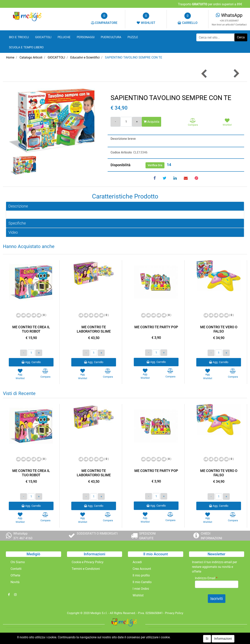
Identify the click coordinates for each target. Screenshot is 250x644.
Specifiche (17, 223)
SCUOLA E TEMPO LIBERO (26, 47)
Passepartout (133, 636)
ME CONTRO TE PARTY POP (156, 327)
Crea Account (142, 569)
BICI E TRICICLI (19, 37)
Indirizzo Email (206, 578)
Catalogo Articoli (31, 57)
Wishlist (138, 595)
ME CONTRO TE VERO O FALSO (219, 329)
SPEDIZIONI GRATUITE (147, 536)
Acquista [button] (151, 122)
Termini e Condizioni (86, 569)
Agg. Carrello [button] (31, 362)
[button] (241, 37)
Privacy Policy (174, 613)
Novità (15, 582)
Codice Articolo (121, 152)
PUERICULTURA (111, 37)
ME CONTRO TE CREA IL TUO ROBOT (31, 329)
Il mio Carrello (142, 582)
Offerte (15, 575)
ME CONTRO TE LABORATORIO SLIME (94, 329)
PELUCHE (64, 37)
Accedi (137, 562)
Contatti (16, 569)
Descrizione (18, 206)
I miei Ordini (141, 589)
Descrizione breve (123, 139)
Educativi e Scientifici (85, 57)
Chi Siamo (18, 562)
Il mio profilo (141, 575)
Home (10, 57)
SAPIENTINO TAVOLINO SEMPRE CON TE (133, 57)
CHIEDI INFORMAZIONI (211, 536)
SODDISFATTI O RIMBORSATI (97, 534)
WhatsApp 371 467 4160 (23, 536)
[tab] (125, 206)
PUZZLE (133, 37)
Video (13, 232)
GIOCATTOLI (43, 37)
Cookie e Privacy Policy (88, 562)
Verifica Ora (155, 165)
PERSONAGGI (86, 37)
